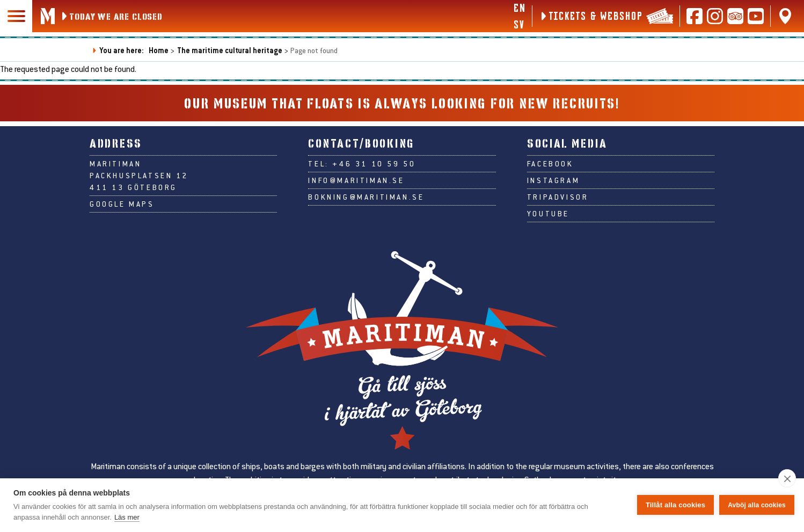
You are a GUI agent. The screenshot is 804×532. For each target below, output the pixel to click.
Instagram (553, 180)
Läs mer (127, 517)
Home (159, 50)
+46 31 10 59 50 (374, 164)
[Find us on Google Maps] (785, 16)
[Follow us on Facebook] (695, 16)
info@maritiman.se (356, 180)
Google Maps (122, 204)
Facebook (550, 164)
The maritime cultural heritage (230, 50)
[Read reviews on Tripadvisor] (735, 16)
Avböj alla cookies (757, 505)
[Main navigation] (16, 16)
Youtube (548, 214)
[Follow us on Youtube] (756, 16)
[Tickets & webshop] (606, 16)
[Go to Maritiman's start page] (48, 16)
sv (519, 24)
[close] (787, 478)
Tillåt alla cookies (675, 505)
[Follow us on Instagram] (715, 16)
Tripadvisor (558, 197)
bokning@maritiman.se (366, 197)
